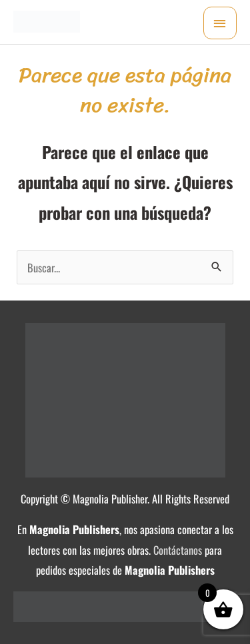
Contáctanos (178, 550)
